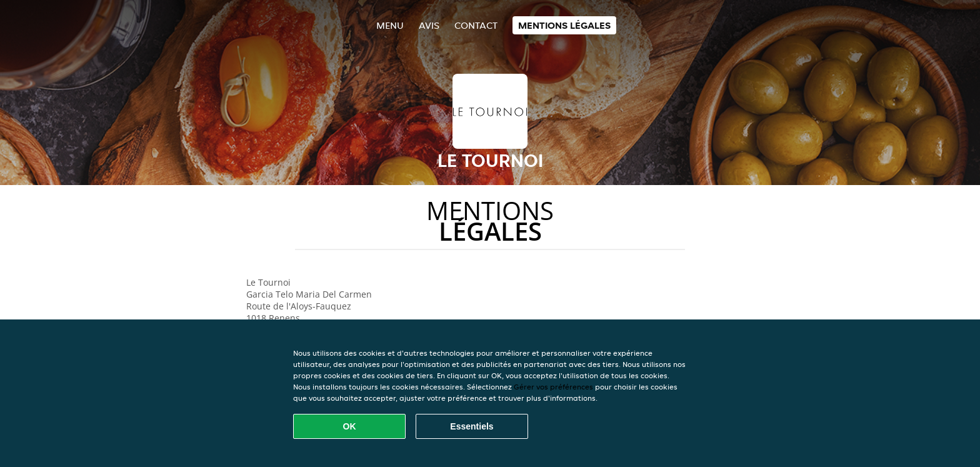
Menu (390, 25)
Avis (429, 25)
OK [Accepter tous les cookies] (350, 426)
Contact (476, 25)
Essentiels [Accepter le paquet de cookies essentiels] (472, 426)
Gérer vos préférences (553, 387)
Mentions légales (564, 25)
